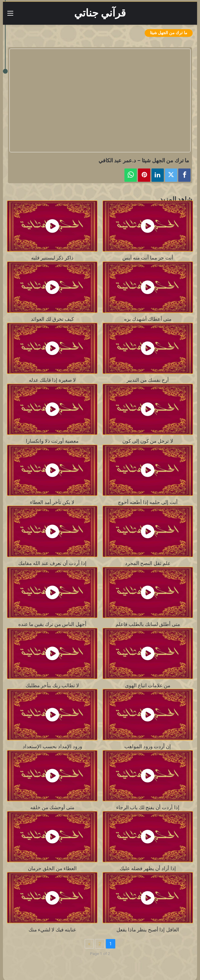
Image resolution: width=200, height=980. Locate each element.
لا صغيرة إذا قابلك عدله (52, 380)
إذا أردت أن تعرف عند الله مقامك (52, 563)
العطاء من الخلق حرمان (52, 869)
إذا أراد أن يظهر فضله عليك (148, 869)
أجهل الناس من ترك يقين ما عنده (52, 624)
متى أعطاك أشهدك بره (148, 319)
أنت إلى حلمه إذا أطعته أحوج (148, 502)
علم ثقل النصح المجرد (148, 563)
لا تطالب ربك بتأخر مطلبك (52, 686)
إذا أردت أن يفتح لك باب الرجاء (148, 808)
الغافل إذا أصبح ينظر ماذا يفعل (148, 930)
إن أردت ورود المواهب (148, 747)
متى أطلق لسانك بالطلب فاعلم (148, 624)
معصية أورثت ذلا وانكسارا (52, 441)
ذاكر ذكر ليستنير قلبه (52, 258)
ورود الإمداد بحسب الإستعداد (52, 747)
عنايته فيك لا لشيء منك (52, 930)
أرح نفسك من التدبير (148, 380)
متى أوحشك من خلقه (52, 808)
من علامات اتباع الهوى (148, 686)
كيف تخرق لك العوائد (52, 319)
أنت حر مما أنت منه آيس (148, 258)
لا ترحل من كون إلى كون (148, 441)
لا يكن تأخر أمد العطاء (52, 502)
